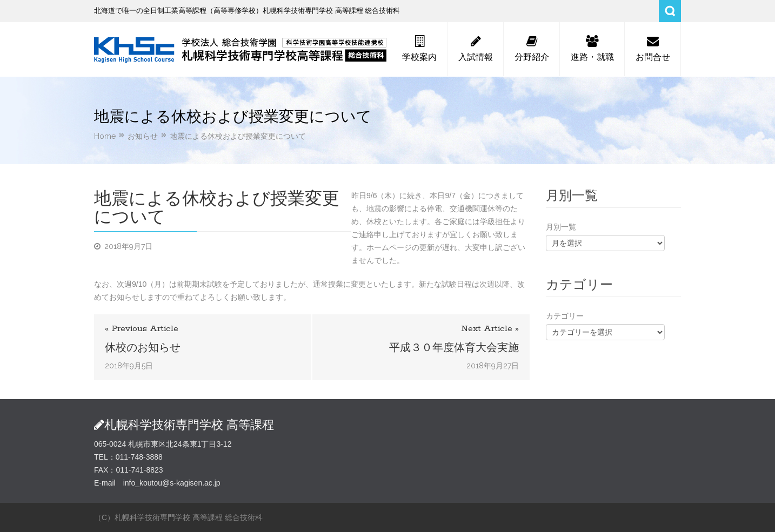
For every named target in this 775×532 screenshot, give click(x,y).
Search (670, 11)
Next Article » (490, 329)
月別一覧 (561, 227)
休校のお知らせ (143, 347)
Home (105, 136)
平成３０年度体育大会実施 (454, 347)
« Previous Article (142, 329)
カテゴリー (565, 316)
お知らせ (143, 136)
